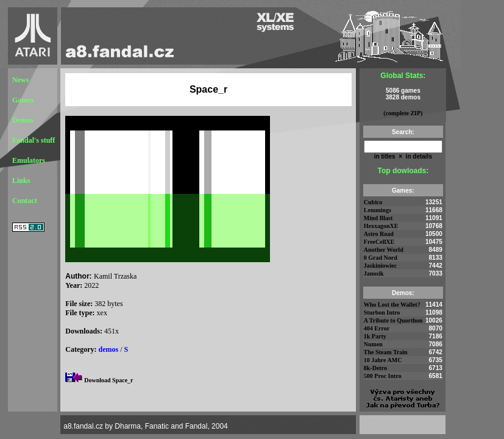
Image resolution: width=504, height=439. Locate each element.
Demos (23, 120)
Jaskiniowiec (380, 266)
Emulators (29, 160)
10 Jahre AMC (383, 360)
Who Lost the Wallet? (392, 305)
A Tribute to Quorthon (393, 320)
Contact (25, 201)
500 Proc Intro (383, 376)
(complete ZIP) (403, 113)
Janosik (374, 273)
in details (418, 156)
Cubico (373, 202)
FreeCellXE (379, 242)
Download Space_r (108, 380)
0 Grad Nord (381, 258)
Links (21, 180)
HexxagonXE (381, 226)
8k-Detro (375, 368)
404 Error (377, 328)
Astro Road (379, 234)
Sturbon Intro (382, 312)
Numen (373, 344)
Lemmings (378, 210)
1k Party (375, 336)
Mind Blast (378, 218)
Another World (384, 250)
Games (23, 100)
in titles (385, 156)
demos (109, 349)
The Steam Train (386, 352)
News (20, 80)
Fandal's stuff (34, 140)
